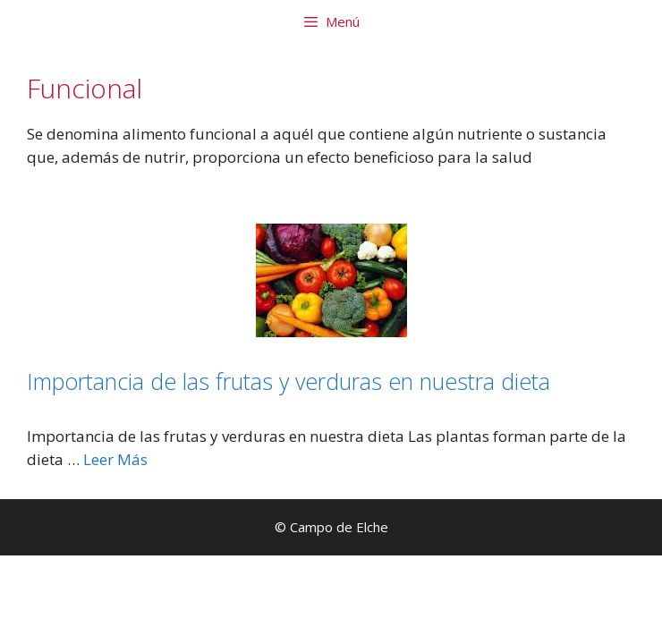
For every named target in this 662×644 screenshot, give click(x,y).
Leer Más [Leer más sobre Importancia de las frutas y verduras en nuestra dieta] (115, 459)
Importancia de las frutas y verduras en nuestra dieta (289, 381)
